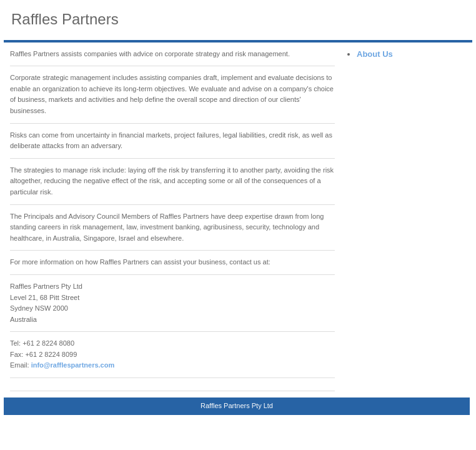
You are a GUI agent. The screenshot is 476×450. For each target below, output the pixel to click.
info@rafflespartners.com (73, 365)
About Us (375, 54)
